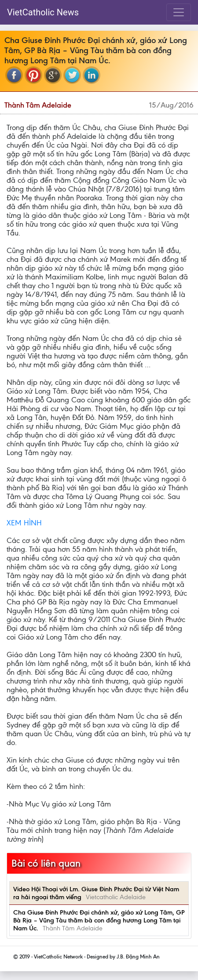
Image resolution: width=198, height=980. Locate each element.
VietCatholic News (43, 12)
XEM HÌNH (24, 523)
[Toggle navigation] (179, 12)
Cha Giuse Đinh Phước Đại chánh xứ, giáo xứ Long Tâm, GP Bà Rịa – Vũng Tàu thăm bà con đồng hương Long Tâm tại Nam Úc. (99, 920)
